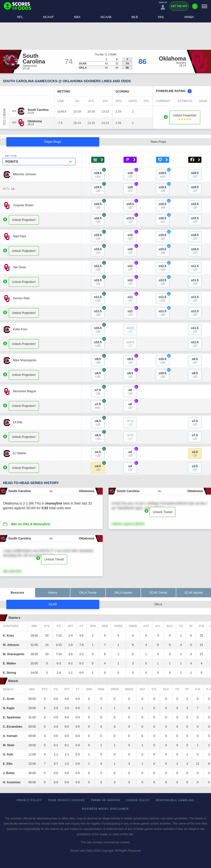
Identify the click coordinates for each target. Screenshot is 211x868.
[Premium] (195, 8)
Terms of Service (105, 800)
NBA (77, 17)
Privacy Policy (29, 800)
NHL (161, 17)
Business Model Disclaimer (106, 809)
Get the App (179, 6)
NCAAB (106, 17)
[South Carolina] (38, 110)
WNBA (189, 17)
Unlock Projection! (24, 220)
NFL (20, 17)
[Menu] (204, 6)
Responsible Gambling (175, 800)
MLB (135, 17)
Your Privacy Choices (67, 800)
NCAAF (48, 17)
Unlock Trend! (163, 512)
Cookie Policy (138, 800)
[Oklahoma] (35, 121)
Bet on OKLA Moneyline (31, 524)
